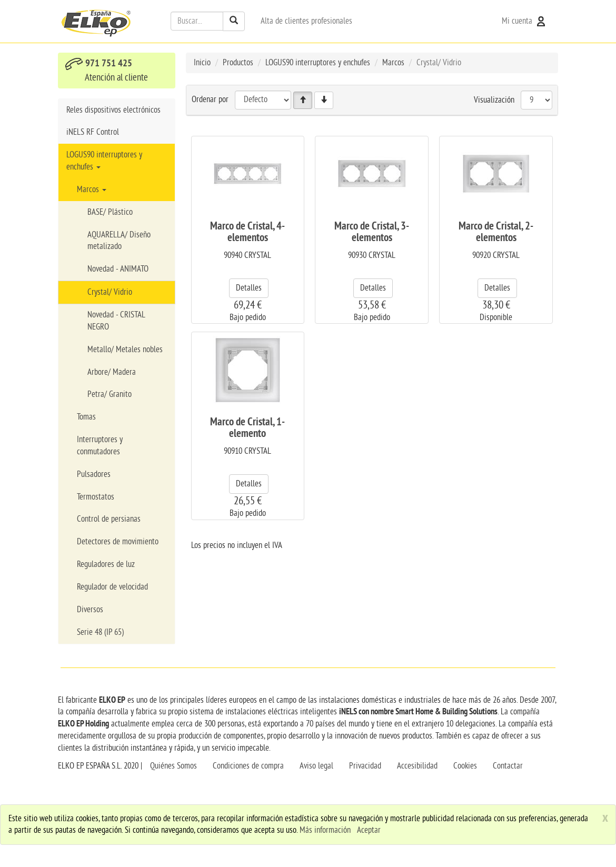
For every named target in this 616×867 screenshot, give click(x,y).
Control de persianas (109, 519)
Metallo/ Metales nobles (125, 350)
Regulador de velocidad (112, 587)
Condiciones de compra (248, 766)
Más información (325, 830)
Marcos (92, 190)
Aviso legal (316, 766)
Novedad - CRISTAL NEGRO (116, 321)
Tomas (86, 417)
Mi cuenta (525, 21)
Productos (238, 63)
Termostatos (96, 497)
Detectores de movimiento (118, 542)
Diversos (90, 610)
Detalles (249, 288)
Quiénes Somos (173, 766)
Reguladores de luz (106, 564)
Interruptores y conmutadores (100, 446)
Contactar (508, 766)
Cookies (465, 766)
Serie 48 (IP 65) (100, 632)
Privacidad (365, 766)
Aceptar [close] (369, 830)
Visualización (494, 99)
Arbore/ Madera (112, 372)
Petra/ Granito (110, 394)
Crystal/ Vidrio (110, 292)
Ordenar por (210, 99)
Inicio (202, 63)
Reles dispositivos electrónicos (113, 110)
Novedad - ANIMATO (118, 269)
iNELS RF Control (93, 132)
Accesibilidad (417, 766)
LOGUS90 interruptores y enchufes (104, 161)
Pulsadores (94, 474)
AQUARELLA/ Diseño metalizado (119, 241)
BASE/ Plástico (110, 212)
